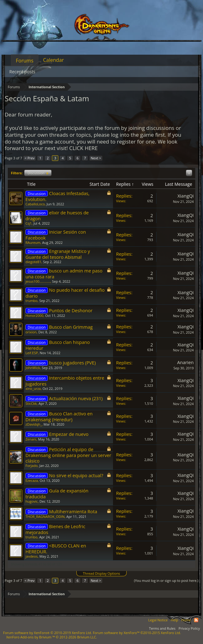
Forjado (32, 466)
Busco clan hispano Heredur (58, 345)
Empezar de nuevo (69, 434)
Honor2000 (34, 315)
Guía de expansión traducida (57, 493)
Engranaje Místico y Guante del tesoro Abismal (58, 254)
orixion (31, 332)
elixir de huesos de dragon (57, 215)
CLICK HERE (83, 148)
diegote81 (33, 262)
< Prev (29, 158)
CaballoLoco (35, 204)
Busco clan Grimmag (71, 327)
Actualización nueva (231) (76, 398)
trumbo (32, 301)
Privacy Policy (189, 628)
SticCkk (31, 403)
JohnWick (33, 368)
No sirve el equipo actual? (76, 475)
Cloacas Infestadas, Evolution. (57, 196)
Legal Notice (158, 620)
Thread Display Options (101, 573)
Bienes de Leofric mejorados (55, 529)
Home (186, 620)
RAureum (33, 242)
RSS (196, 620)
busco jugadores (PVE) (72, 363)
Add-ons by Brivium (52, 637)
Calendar (54, 60)
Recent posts (22, 72)
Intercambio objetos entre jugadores (65, 381)
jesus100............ (38, 281)
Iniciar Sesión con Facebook (56, 235)
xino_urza (33, 388)
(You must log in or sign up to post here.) (166, 580)
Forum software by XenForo (47, 633)
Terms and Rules (162, 628)
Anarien (185, 362)
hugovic (32, 501)
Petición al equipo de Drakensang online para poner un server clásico (68, 455)
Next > (96, 158)
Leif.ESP (32, 353)
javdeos (32, 556)
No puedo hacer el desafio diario (65, 293)
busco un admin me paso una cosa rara (64, 274)
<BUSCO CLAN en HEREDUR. (56, 548)
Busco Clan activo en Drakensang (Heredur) (59, 416)
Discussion (38, 173)
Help (174, 620)
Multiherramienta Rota (73, 511)
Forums (25, 61)
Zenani (31, 439)
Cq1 (29, 223)
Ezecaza (32, 480)
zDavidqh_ (34, 424)
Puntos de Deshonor (71, 310)
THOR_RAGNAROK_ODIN (45, 516)
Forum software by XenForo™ (137, 633)
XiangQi (186, 196)
